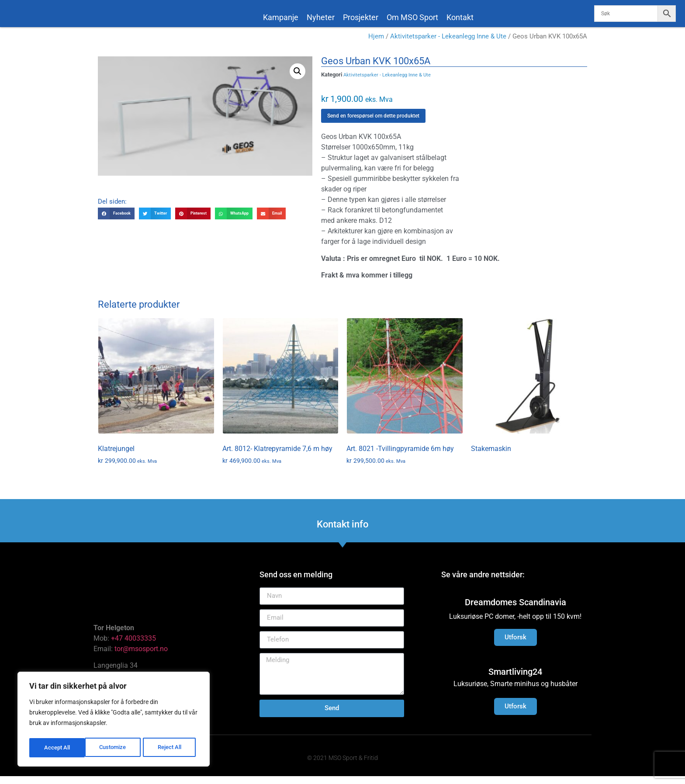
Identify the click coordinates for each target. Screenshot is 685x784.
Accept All (171, 748)
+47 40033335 (133, 646)
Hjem (376, 45)
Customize (57, 748)
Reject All (115, 748)
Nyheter (321, 17)
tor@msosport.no (142, 657)
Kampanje (281, 17)
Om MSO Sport (412, 17)
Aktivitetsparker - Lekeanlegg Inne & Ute (448, 45)
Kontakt (460, 17)
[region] (114, 721)
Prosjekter (361, 17)
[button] (298, 79)
